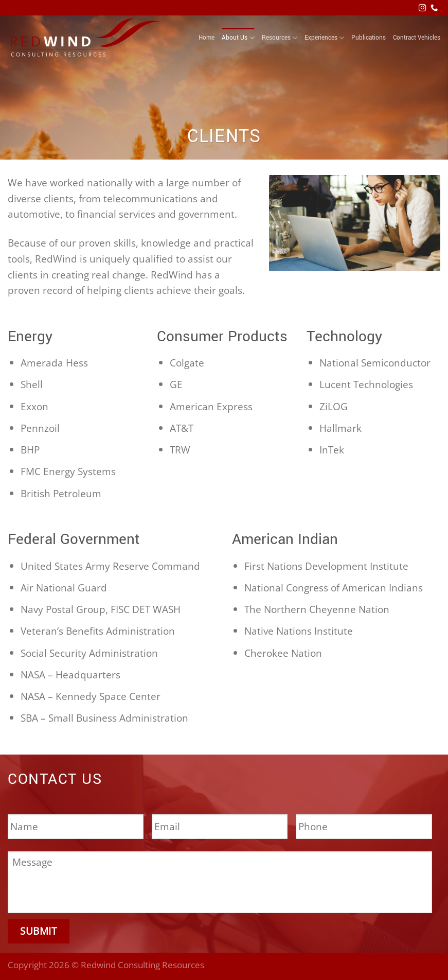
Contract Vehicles (417, 38)
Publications (369, 38)
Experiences (324, 38)
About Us (238, 38)
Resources (280, 38)
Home (207, 38)
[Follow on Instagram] (422, 8)
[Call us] (434, 8)
